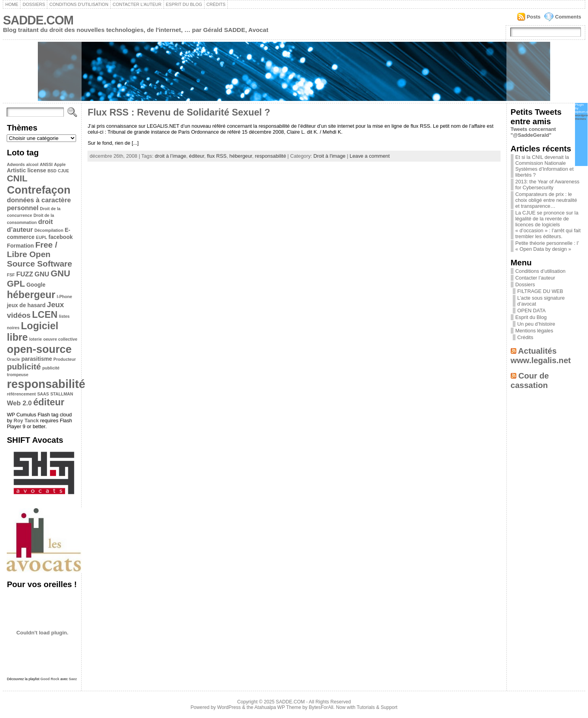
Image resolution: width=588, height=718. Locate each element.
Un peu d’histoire (536, 324)
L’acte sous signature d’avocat (541, 301)
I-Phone (64, 297)
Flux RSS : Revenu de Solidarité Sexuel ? (179, 112)
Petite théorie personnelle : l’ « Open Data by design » (547, 246)
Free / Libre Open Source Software (39, 254)
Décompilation (49, 230)
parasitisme (37, 359)
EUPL (41, 237)
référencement (21, 394)
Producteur (65, 359)
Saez (73, 679)
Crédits (216, 4)
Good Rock (50, 679)
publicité (24, 366)
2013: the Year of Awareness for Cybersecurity (548, 185)
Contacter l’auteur (137, 4)
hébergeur (31, 295)
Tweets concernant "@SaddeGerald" (533, 132)
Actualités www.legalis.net (541, 355)
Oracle (13, 359)
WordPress (229, 707)
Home (12, 4)
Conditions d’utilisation (79, 4)
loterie (35, 339)
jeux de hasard (26, 305)
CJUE (63, 171)
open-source (39, 349)
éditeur (49, 402)
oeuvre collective (60, 339)
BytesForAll (321, 707)
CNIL (17, 178)
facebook (60, 237)
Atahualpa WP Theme (277, 707)
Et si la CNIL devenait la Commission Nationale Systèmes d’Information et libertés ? (545, 166)
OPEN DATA (532, 311)
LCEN (45, 314)
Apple (60, 164)
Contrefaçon (38, 190)
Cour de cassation (530, 380)
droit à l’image (171, 156)
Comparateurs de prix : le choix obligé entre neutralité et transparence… (546, 200)
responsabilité (46, 384)
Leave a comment (370, 156)
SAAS (43, 394)
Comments (568, 17)
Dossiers (34, 4)
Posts (534, 17)
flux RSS (217, 156)
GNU (42, 274)
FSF (11, 275)
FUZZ (25, 274)
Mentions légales (534, 331)
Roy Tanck (26, 421)
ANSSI (46, 164)
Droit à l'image (329, 156)
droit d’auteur (30, 226)
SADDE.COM (38, 20)
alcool (33, 164)
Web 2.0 (19, 403)
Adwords (16, 164)
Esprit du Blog (184, 4)
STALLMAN (62, 394)
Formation (20, 246)
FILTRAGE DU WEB (540, 291)
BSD (52, 171)
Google (36, 285)
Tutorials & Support (377, 707)
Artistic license (26, 170)
